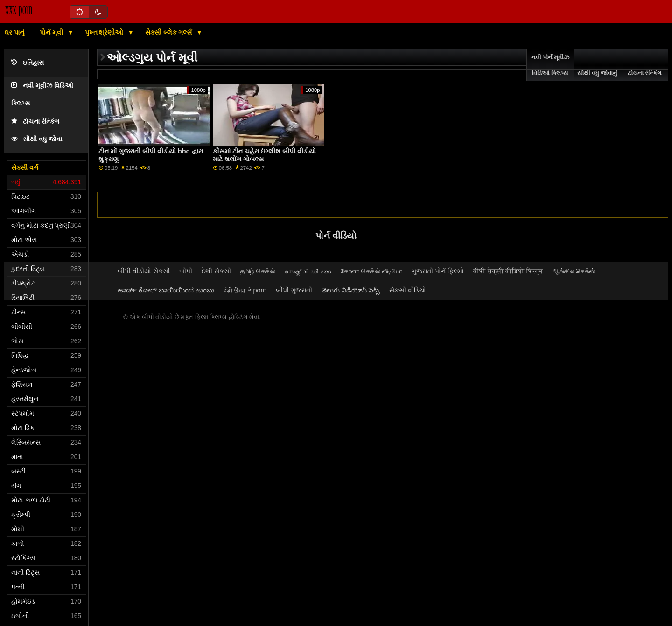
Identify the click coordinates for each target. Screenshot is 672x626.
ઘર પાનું (14, 32)
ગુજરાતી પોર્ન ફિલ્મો (438, 271)
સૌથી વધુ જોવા (37, 139)
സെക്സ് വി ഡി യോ (308, 271)
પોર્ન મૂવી (52, 32)
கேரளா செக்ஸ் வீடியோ (371, 271)
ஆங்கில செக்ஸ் (574, 271)
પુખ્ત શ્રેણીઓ (105, 32)
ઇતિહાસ (28, 63)
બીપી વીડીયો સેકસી (144, 271)
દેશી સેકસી (216, 271)
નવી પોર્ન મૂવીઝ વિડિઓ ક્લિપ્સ (550, 65)
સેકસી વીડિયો (408, 290)
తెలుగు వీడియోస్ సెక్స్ (351, 290)
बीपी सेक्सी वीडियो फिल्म (508, 271)
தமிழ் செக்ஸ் (258, 271)
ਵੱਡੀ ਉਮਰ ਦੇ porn (245, 290)
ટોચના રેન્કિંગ (35, 122)
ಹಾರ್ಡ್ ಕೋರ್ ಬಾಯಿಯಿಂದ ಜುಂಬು (166, 290)
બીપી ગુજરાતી (294, 290)
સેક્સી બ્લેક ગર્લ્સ (170, 32)
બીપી (186, 271)
